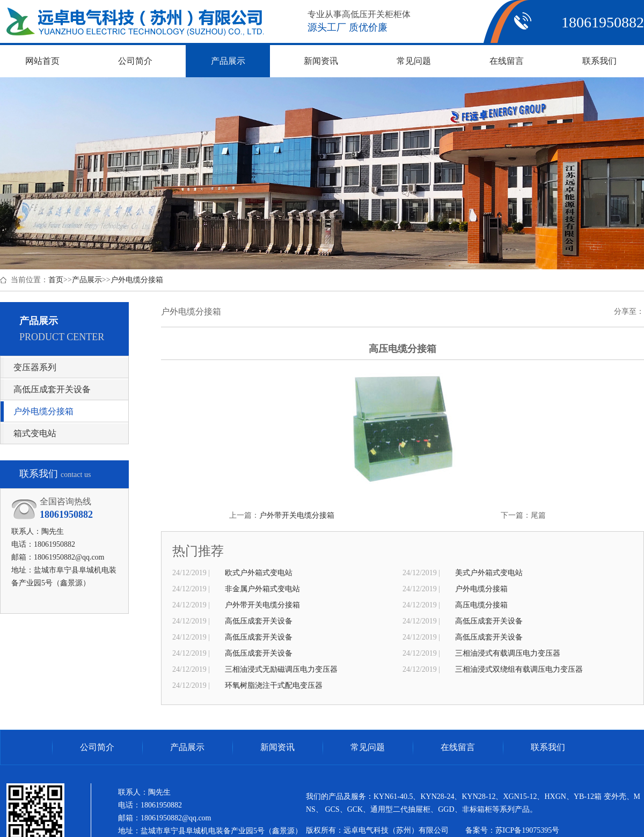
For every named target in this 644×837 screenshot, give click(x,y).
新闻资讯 (277, 747)
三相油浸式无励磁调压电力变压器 (281, 669)
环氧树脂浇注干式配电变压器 (274, 685)
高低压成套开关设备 (52, 389)
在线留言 (458, 747)
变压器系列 (35, 367)
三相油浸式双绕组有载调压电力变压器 (519, 669)
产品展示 (87, 280)
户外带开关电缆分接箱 (297, 515)
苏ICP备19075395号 (528, 830)
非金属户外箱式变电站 (262, 589)
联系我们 (548, 747)
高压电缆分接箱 (481, 605)
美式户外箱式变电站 (489, 573)
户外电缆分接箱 (137, 280)
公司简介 (97, 747)
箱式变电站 (35, 433)
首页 (56, 280)
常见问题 (368, 747)
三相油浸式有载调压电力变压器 (508, 653)
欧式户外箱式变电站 (259, 573)
